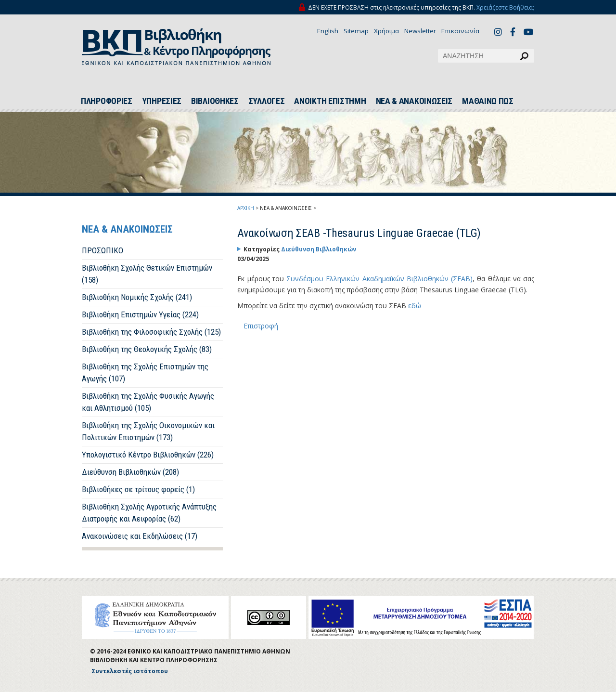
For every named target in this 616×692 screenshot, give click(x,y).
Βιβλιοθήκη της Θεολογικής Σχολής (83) (147, 349)
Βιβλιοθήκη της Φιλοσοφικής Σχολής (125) (151, 332)
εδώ (415, 306)
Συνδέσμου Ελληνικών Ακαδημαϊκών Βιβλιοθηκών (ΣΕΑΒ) (379, 279)
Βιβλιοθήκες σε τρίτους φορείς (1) (138, 489)
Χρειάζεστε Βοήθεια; (505, 7)
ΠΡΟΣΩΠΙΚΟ (103, 250)
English (328, 31)
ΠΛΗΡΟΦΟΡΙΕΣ (107, 101)
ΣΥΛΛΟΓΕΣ (267, 101)
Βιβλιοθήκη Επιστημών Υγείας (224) (140, 314)
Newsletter (420, 31)
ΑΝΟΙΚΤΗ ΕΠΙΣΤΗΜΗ (330, 101)
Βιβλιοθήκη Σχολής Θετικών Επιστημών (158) (147, 274)
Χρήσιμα (386, 31)
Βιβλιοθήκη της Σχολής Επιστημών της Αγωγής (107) (145, 372)
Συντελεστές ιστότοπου (130, 671)
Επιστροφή (261, 326)
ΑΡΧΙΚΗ (246, 208)
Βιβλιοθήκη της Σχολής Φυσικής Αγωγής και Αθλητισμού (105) (148, 402)
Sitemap (356, 31)
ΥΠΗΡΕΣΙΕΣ (162, 101)
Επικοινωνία (460, 31)
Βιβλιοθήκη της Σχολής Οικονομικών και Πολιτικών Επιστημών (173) (148, 431)
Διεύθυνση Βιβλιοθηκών (319, 249)
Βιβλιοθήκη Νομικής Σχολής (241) (137, 297)
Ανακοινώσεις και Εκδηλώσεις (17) (140, 536)
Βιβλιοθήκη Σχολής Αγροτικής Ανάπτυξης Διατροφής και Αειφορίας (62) (149, 513)
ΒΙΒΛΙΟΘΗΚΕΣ (215, 101)
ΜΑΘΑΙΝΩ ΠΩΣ (488, 101)
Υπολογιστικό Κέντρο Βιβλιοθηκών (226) (148, 455)
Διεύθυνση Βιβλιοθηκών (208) (130, 472)
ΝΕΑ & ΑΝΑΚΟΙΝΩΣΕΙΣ (414, 101)
